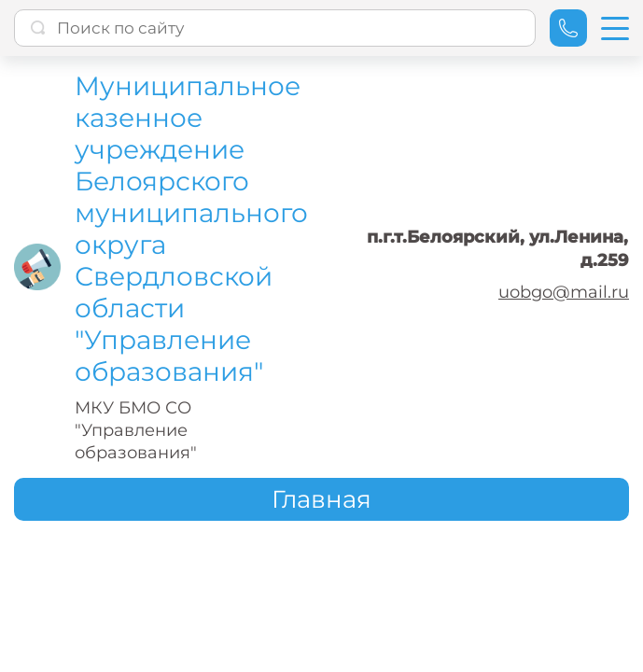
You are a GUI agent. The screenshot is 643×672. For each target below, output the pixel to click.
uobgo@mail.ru (564, 292)
